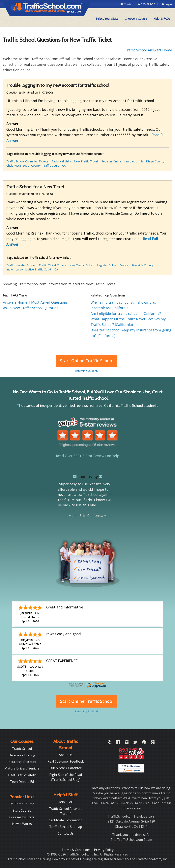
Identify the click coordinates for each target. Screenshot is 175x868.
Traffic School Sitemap (66, 827)
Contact (128, 4)
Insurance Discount (22, 762)
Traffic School (22, 749)
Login (167, 4)
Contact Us (66, 833)
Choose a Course (136, 19)
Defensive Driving (22, 755)
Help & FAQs (162, 19)
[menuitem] (107, 19)
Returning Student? (87, 371)
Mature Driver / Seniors (22, 768)
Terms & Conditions (76, 850)
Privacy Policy (104, 850)
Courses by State (22, 817)
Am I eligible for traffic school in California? (126, 313)
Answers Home (16, 302)
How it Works (22, 824)
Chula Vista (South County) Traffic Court (33, 166)
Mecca (124, 265)
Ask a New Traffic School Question (31, 308)
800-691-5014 (148, 4)
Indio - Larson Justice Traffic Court (29, 269)
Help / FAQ (66, 802)
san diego (131, 161)
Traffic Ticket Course (52, 265)
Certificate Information (66, 820)
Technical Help (61, 161)
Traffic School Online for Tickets (27, 161)
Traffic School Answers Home (148, 50)
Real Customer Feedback (66, 761)
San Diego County (152, 161)
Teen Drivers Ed (22, 782)
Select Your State (107, 19)
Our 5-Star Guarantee (66, 768)
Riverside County (142, 265)
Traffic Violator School (21, 265)
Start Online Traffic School (87, 361)
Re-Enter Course (22, 804)
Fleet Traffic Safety (22, 775)
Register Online (111, 161)
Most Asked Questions (49, 302)
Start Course (22, 810)
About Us (66, 755)
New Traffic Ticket (86, 161)
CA (64, 166)
